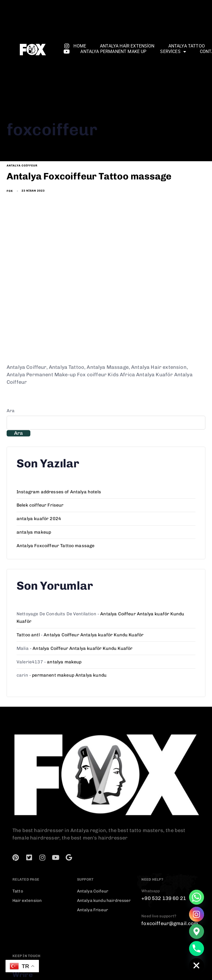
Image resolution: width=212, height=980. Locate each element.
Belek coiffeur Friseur (40, 505)
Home (80, 46)
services (173, 52)
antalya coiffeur (22, 166)
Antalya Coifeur (93, 891)
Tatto (18, 891)
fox (10, 191)
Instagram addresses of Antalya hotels (59, 492)
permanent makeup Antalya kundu (69, 675)
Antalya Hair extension (127, 46)
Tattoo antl (28, 635)
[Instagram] (197, 914)
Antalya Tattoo (187, 46)
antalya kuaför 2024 (39, 519)
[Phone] (197, 949)
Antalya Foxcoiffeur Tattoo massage (55, 546)
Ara (11, 411)
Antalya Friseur (92, 910)
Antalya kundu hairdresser (104, 900)
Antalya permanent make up (113, 51)
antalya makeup (34, 532)
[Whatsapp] (197, 897)
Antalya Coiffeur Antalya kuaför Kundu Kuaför (94, 635)
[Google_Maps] (197, 931)
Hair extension (27, 900)
